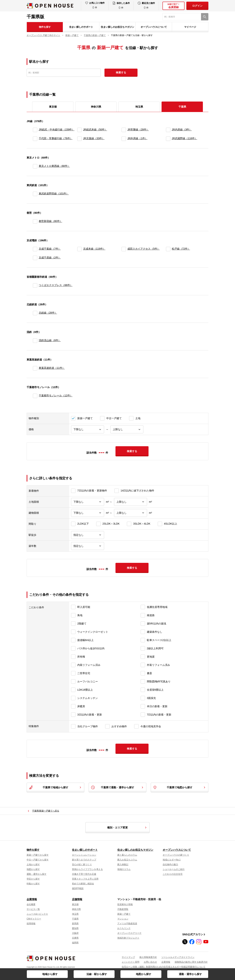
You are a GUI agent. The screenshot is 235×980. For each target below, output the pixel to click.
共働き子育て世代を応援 (84, 874)
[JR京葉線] (79, 139)
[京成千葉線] (35, 249)
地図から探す (144, 974)
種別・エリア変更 (127, 828)
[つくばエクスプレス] (35, 285)
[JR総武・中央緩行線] (35, 130)
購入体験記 (123, 864)
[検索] (205, 17)
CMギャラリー (34, 919)
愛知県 (75, 928)
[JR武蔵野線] (168, 139)
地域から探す (50, 974)
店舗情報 (77, 899)
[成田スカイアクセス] (124, 249)
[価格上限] (127, 429)
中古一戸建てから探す (38, 860)
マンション (123, 919)
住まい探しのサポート (81, 27)
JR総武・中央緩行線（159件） (57, 129)
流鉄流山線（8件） (50, 340)
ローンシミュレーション (84, 855)
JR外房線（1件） (137, 138)
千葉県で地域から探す (55, 787)
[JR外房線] (124, 139)
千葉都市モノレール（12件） (56, 395)
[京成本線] (79, 249)
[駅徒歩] (88, 535)
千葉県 (75, 919)
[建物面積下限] (88, 513)
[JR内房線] (168, 130)
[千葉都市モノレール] (35, 396)
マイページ (190, 27)
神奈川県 (96, 107)
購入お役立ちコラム (127, 860)
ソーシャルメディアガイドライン (178, 957)
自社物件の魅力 (170, 864)
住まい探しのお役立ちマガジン (117, 27)
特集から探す (33, 884)
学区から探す (33, 879)
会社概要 (31, 904)
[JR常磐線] (124, 130)
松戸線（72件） (181, 249)
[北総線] (35, 313)
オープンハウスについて (154, 27)
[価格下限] (88, 429)
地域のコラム (124, 869)
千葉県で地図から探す (180, 787)
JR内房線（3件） (182, 129)
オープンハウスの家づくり (176, 855)
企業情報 (32, 899)
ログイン (197, 6)
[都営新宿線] (35, 221)
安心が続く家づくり (82, 864)
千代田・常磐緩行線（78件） (56, 138)
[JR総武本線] (79, 130)
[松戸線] (168, 249)
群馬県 (75, 924)
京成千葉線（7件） (50, 249)
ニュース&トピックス (37, 914)
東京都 (53, 107)
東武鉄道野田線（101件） (54, 193)
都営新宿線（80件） (50, 221)
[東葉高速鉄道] (35, 368)
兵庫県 (75, 938)
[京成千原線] (35, 258)
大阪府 (75, 933)
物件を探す (45, 27)
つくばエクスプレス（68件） (56, 285)
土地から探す (33, 864)
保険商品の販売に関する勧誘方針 (191, 962)
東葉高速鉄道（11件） (52, 368)
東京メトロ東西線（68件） (54, 166)
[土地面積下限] (88, 502)
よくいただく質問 (131, 962)
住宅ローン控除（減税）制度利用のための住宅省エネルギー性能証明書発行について (164, 967)
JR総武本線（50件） (95, 129)
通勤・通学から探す (190, 974)
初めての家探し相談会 (83, 884)
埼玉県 (139, 107)
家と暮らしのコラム (127, 855)
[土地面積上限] (131, 502)
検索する (121, 72)
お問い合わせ (150, 962)
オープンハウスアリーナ (129, 933)
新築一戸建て (124, 914)
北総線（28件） (48, 313)
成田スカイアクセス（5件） (144, 249)
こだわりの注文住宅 (173, 874)
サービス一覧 (33, 909)
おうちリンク (124, 928)
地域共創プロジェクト (128, 938)
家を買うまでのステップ (84, 860)
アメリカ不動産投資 (127, 924)
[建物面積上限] (131, 513)
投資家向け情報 (125, 904)
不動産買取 (123, 909)
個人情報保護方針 (148, 957)
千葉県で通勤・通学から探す (117, 787)
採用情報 (31, 924)
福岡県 (75, 943)
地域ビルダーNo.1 (172, 860)
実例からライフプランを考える (87, 869)
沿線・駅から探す (97, 974)
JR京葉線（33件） (94, 138)
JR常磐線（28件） (138, 129)
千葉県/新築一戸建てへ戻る (46, 811)
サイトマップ (128, 957)
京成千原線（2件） (50, 258)
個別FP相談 (78, 888)
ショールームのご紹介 (174, 869)
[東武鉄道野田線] (35, 194)
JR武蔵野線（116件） (185, 138)
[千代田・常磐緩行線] (35, 139)
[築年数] (88, 546)
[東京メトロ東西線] (35, 166)
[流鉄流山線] (35, 341)
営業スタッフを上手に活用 (85, 879)
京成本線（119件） (94, 249)
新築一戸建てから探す (38, 855)
